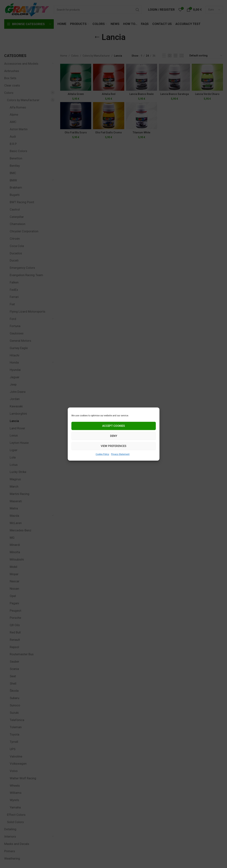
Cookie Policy (102, 454)
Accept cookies (113, 426)
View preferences (113, 446)
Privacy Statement (120, 454)
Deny (114, 436)
